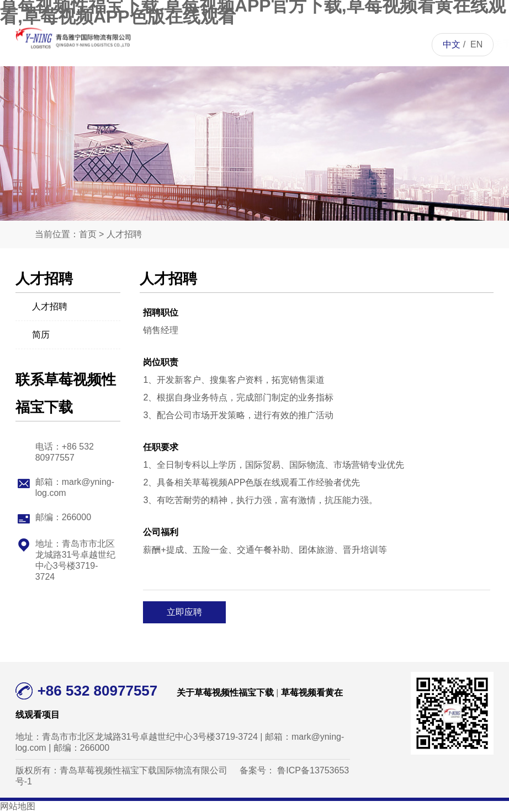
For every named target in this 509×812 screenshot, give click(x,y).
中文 (452, 44)
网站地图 (18, 806)
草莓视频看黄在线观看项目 (269, 88)
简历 (33, 334)
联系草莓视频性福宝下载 (394, 88)
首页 (185, 44)
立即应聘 (184, 612)
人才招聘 (352, 44)
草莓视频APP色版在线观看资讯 (310, 110)
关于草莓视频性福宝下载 (227, 88)
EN (476, 44)
